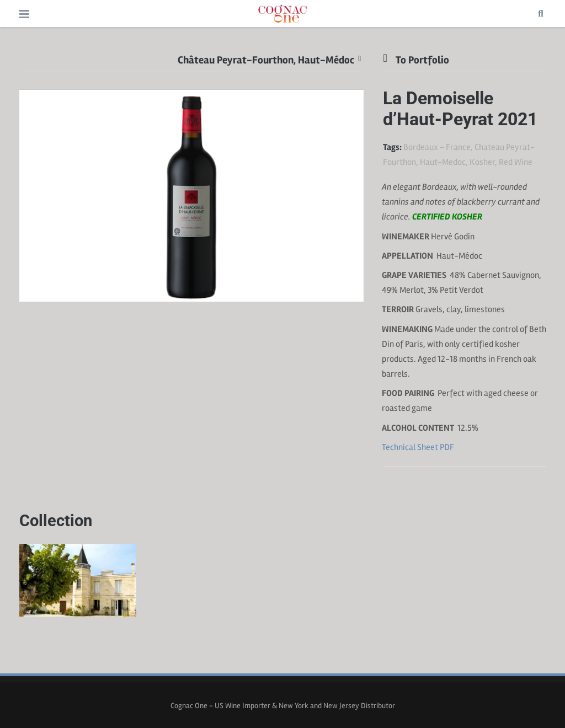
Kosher (482, 162)
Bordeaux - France (437, 147)
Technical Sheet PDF (418, 447)
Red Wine (516, 162)
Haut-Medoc (443, 162)
